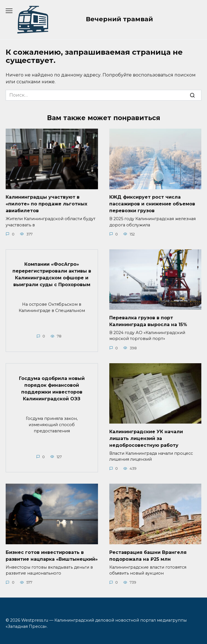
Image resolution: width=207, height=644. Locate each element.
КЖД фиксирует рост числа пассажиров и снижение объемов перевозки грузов (152, 204)
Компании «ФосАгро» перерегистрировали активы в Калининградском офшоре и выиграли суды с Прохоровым (52, 274)
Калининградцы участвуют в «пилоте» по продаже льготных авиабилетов (46, 204)
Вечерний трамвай (119, 19)
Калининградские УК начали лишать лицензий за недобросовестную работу (146, 438)
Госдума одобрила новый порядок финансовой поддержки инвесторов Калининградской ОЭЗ (52, 388)
